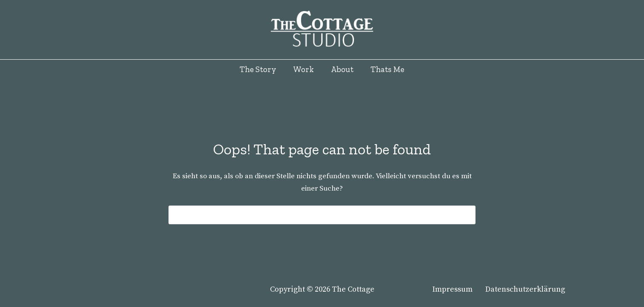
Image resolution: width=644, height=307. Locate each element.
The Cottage (353, 289)
